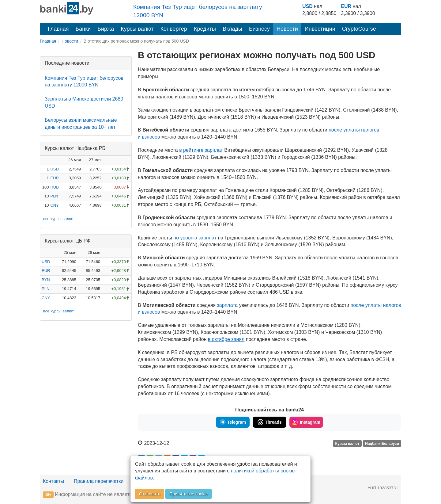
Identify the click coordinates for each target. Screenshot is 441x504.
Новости (287, 29)
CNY (54, 205)
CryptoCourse (359, 29)
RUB (54, 187)
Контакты (53, 481)
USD (307, 6)
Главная (58, 29)
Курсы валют (137, 29)
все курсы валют (58, 219)
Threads (269, 422)
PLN (54, 196)
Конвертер (174, 29)
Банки (83, 29)
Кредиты (205, 29)
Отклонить (150, 494)
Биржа (106, 29)
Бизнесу (259, 29)
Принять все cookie (188, 494)
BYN (46, 280)
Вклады (232, 29)
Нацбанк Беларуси (382, 444)
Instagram (306, 422)
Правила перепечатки (99, 481)
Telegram (233, 422)
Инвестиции (320, 29)
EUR (346, 6)
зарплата (228, 305)
